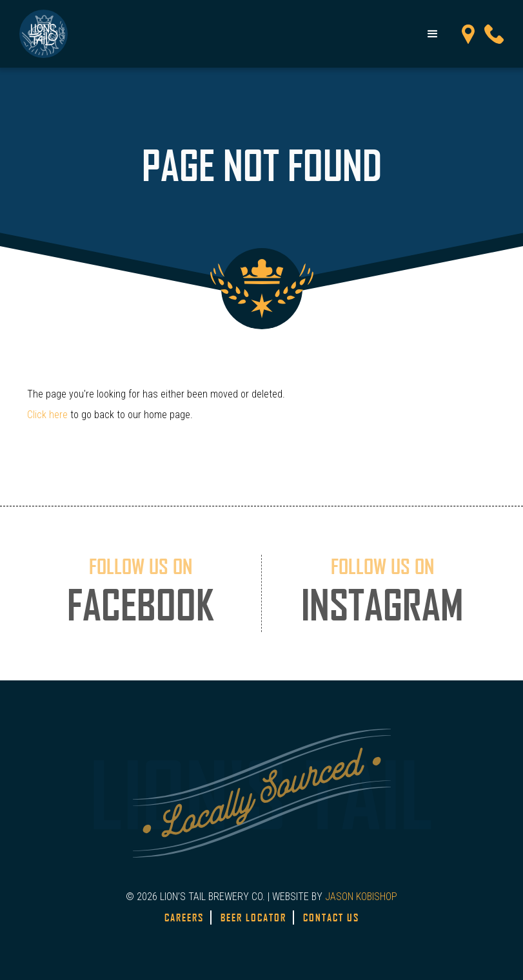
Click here (47, 415)
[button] (433, 34)
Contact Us (331, 918)
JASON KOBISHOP (361, 897)
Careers (184, 918)
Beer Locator (253, 918)
